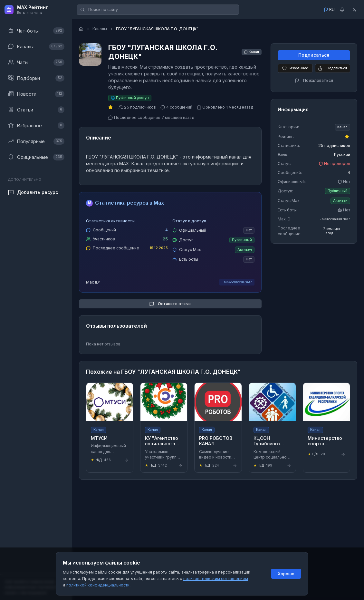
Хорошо (286, 574)
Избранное (295, 68)
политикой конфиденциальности (98, 585)
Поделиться (332, 68)
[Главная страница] (81, 29)
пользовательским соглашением (216, 579)
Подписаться (314, 55)
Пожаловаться (314, 80)
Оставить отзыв (170, 304)
